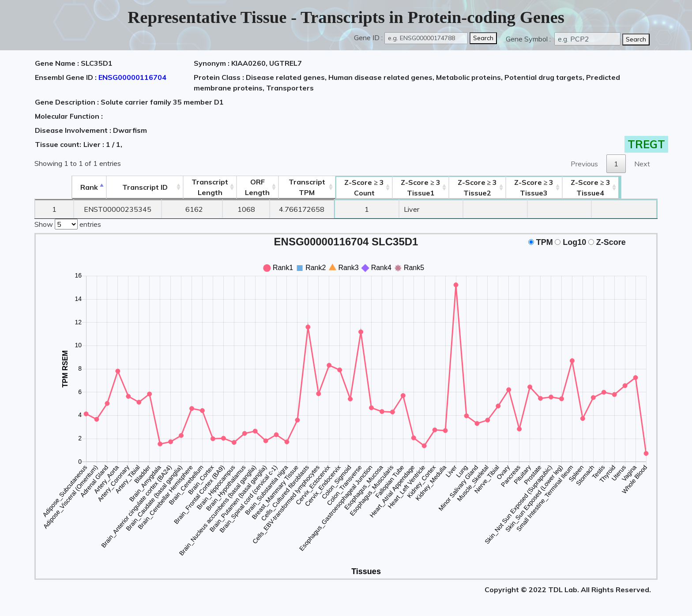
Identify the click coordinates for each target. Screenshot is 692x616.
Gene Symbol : (529, 39)
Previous (584, 164)
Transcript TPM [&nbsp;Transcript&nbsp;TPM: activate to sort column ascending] (303, 187)
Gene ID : (368, 38)
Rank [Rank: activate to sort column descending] (54, 187)
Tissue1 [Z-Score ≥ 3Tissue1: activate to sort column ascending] (432, 188)
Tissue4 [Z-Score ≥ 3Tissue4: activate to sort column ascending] (625, 188)
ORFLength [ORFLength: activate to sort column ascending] (247, 187)
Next (642, 164)
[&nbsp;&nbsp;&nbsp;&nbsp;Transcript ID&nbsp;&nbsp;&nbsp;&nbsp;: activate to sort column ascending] (118, 187)
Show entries (68, 223)
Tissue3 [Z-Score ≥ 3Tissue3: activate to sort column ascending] (560, 188)
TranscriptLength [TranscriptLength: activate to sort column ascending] (193, 187)
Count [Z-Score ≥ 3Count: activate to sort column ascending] (368, 188)
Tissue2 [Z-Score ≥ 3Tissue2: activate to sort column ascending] (496, 188)
